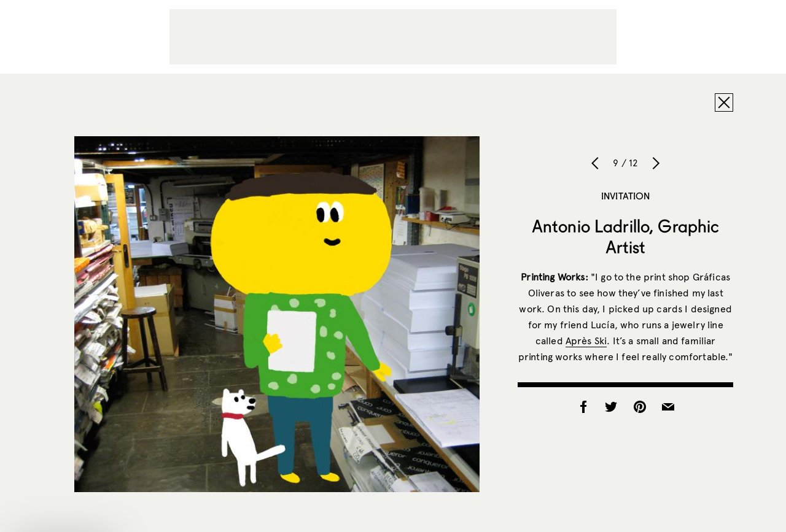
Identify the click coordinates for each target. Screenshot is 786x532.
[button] (64, 517)
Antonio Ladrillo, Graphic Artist (626, 236)
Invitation (626, 196)
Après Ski (586, 341)
